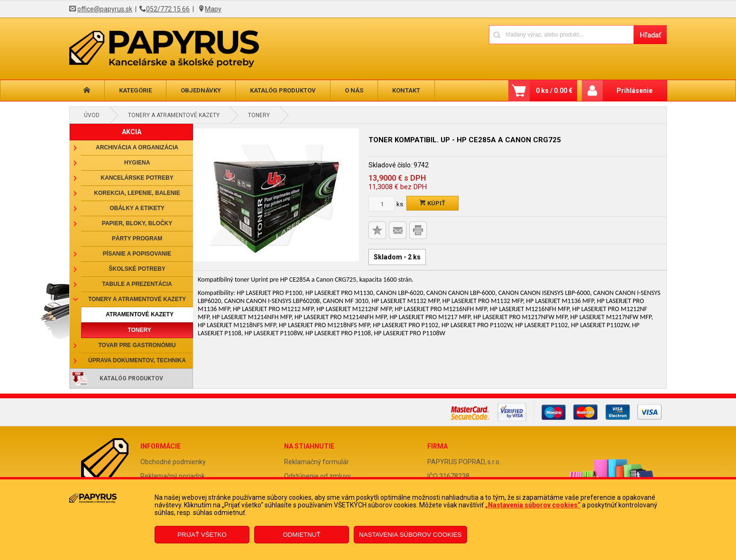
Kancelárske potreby (137, 178)
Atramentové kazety (140, 314)
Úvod (92, 115)
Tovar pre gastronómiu (137, 345)
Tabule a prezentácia (137, 284)
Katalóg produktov (283, 90)
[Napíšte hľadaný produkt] (561, 34)
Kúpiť (432, 203)
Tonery (259, 115)
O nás (354, 90)
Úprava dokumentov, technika (137, 360)
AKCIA (132, 132)
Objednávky (201, 90)
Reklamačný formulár (317, 462)
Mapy (213, 9)
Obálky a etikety (137, 208)
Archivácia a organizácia (137, 147)
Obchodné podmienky (173, 462)
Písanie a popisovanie (137, 254)
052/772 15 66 (168, 9)
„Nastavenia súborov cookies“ (533, 505)
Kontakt (406, 90)
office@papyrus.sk (105, 9)
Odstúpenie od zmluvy (317, 476)
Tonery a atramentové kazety (174, 115)
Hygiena (137, 163)
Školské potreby (137, 269)
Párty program (137, 239)
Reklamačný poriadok (173, 476)
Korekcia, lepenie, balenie (137, 193)
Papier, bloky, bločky (137, 223)
